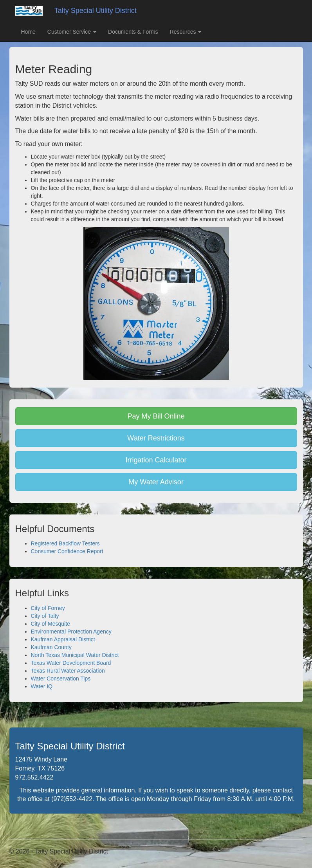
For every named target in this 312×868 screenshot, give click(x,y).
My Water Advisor (156, 482)
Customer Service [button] (72, 32)
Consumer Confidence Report (67, 551)
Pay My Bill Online (156, 416)
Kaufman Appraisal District (63, 639)
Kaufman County (51, 647)
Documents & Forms (133, 32)
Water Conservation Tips (61, 679)
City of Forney (48, 608)
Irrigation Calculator (156, 460)
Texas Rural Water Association (68, 671)
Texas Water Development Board (71, 663)
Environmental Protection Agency (71, 632)
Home (28, 32)
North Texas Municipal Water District (75, 655)
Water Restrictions (156, 438)
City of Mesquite (50, 624)
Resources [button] (186, 32)
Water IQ (42, 686)
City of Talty (45, 616)
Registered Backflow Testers (65, 543)
